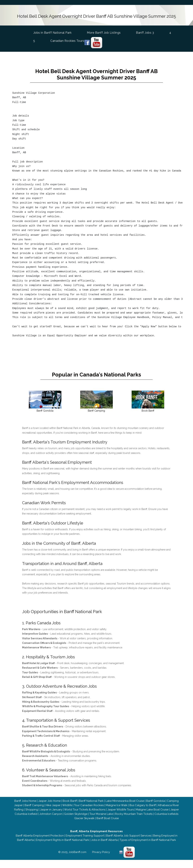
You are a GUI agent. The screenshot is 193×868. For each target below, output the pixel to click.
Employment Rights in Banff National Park (62, 843)
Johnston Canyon (51, 817)
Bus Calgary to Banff (143, 808)
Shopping (32, 812)
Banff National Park (91, 804)
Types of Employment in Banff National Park (148, 843)
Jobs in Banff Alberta (104, 843)
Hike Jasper (53, 808)
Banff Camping (34, 808)
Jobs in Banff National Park (53, 31)
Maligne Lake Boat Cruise (152, 812)
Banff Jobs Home (25, 804)
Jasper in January (51, 812)
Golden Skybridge (76, 817)
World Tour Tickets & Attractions (85, 812)
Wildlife (67, 808)
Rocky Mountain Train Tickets (134, 817)
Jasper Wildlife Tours (121, 812)
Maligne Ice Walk (117, 808)
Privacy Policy (101, 855)
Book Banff (70, 804)
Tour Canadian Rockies (89, 808)
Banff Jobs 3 (145, 31)
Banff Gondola (156, 804)
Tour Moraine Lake (101, 817)
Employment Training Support (85, 838)
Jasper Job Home (49, 804)
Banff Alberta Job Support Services (129, 838)
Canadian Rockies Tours (67, 40)
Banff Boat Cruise (108, 821)
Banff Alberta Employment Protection (40, 838)
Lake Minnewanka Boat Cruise (125, 804)
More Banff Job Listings (104, 31)
